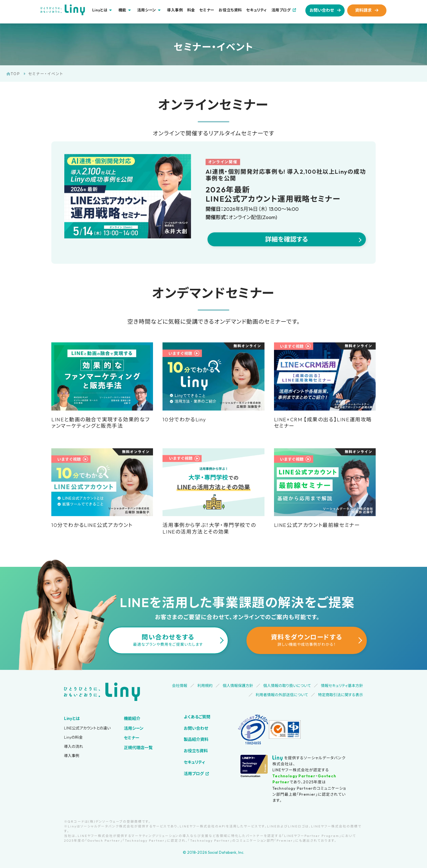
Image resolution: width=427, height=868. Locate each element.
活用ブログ (281, 10)
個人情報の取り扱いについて (287, 686)
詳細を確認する (287, 239)
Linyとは (72, 718)
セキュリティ (257, 10)
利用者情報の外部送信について (282, 695)
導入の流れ (73, 746)
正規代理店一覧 (138, 748)
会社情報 (180, 686)
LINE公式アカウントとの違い (87, 728)
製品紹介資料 (196, 739)
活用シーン (134, 728)
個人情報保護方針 (238, 686)
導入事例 (175, 10)
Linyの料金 (73, 737)
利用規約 (205, 686)
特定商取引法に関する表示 (341, 695)
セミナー (207, 10)
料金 (191, 10)
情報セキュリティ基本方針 (342, 686)
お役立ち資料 (230, 10)
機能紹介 (132, 718)
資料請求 (363, 10)
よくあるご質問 (197, 717)
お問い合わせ (322, 10)
